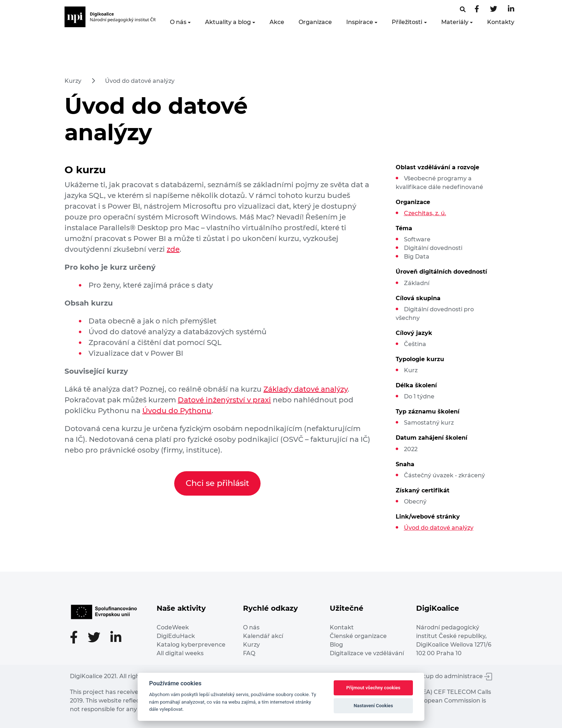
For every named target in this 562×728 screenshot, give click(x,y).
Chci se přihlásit (217, 483)
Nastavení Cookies (373, 706)
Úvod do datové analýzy (140, 81)
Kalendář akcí (263, 636)
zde (173, 249)
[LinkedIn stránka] (511, 10)
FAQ (249, 653)
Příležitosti (407, 22)
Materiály (455, 22)
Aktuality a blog (228, 22)
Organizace (315, 22)
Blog (336, 645)
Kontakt (342, 627)
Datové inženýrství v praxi (224, 400)
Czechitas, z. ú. (425, 213)
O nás (178, 22)
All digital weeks (180, 653)
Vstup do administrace (454, 676)
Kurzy (73, 81)
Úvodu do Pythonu (177, 411)
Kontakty (501, 22)
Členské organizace (358, 636)
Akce (277, 22)
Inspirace (360, 22)
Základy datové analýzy (306, 389)
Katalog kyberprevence (191, 645)
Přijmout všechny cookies (373, 688)
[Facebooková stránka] (463, 10)
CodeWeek (173, 627)
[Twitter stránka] (494, 10)
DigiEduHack (176, 636)
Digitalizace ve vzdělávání (367, 653)
